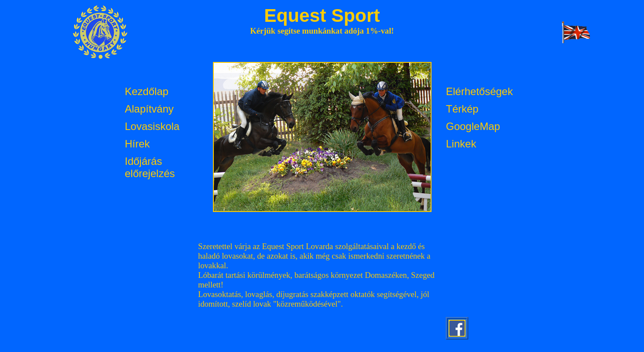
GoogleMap (473, 126)
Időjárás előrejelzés (150, 167)
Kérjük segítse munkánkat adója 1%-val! (322, 31)
